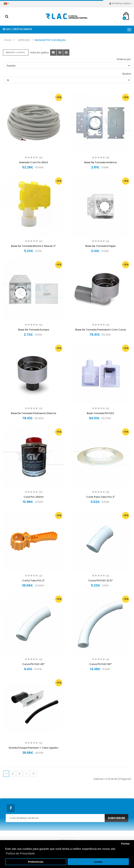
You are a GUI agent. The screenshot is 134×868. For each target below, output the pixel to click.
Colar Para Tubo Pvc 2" (101, 497)
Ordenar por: (124, 59)
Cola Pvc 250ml (34, 497)
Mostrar (127, 74)
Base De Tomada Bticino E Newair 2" (33, 246)
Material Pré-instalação (50, 40)
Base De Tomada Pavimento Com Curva (101, 330)
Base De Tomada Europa (34, 330)
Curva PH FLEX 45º (33, 664)
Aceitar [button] (98, 862)
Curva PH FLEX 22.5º (101, 580)
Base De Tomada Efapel (100, 246)
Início (8, 40)
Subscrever (116, 818)
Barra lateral (16, 53)
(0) (41, 158)
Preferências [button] (36, 862)
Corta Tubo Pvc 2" (33, 580)
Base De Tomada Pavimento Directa (33, 413)
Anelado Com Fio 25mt (34, 162)
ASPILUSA (24, 40)
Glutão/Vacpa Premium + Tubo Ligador (33, 748)
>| (33, 774)
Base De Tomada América (100, 162)
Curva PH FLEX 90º (101, 664)
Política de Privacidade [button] (20, 853)
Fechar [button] (125, 844)
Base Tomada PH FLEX (100, 413)
